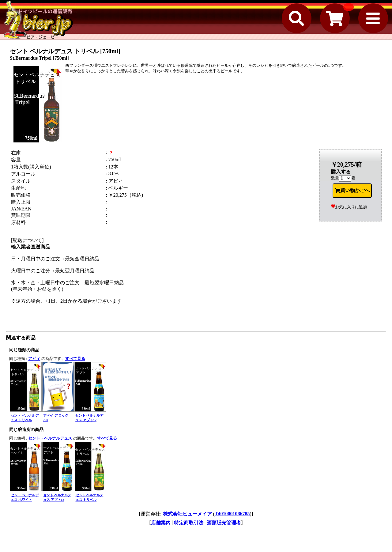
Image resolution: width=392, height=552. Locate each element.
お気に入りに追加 (349, 207)
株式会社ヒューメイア (187, 514)
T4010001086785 (232, 514)
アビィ (34, 359)
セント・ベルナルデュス (50, 438)
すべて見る (75, 359)
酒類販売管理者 (224, 523)
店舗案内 (161, 523)
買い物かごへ (352, 191)
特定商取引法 (189, 523)
